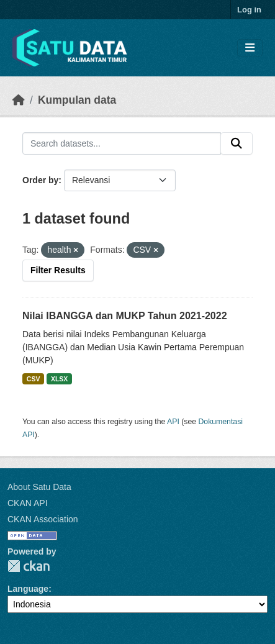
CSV (34, 379)
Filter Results (58, 270)
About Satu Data (39, 487)
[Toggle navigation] (250, 48)
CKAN (29, 566)
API (173, 422)
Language (28, 589)
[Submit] (237, 143)
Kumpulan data (77, 100)
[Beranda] (19, 100)
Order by (40, 180)
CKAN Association (43, 519)
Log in (249, 10)
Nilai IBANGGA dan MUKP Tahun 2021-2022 (125, 316)
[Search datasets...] (122, 143)
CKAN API (28, 503)
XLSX (59, 379)
